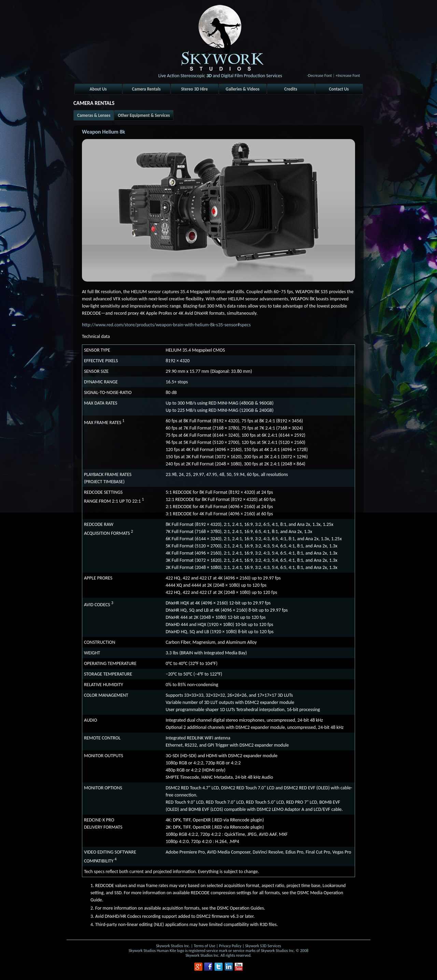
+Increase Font (348, 76)
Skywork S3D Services (263, 946)
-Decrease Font (319, 76)
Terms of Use (205, 946)
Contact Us (339, 89)
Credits (291, 89)
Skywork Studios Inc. (173, 946)
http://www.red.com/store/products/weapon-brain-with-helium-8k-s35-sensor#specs (166, 325)
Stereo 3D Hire (194, 89)
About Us (98, 89)
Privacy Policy (230, 946)
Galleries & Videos (243, 89)
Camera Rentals (146, 89)
